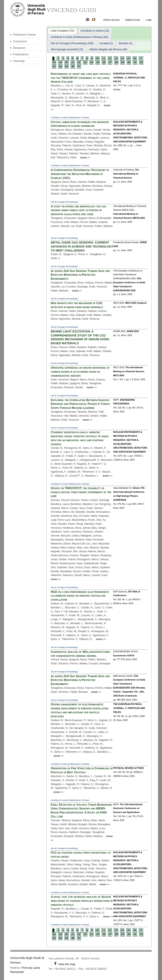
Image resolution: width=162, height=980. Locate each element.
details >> (85, 158)
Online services (112, 20)
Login (149, 20)
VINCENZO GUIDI (71, 10)
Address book (133, 20)
